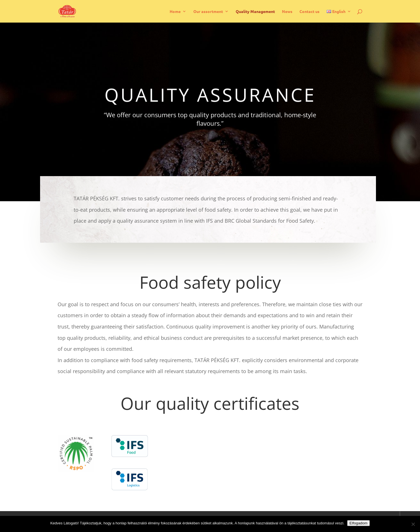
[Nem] (413, 524)
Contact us (309, 12)
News (287, 12)
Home (175, 12)
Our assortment (208, 12)
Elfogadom (358, 523)
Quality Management (255, 12)
